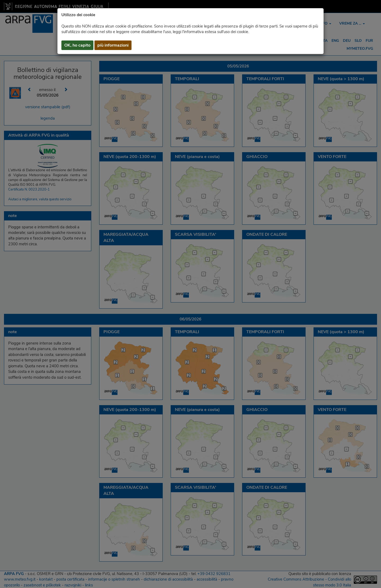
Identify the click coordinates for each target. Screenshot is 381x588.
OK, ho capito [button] (77, 45)
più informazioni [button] (113, 45)
